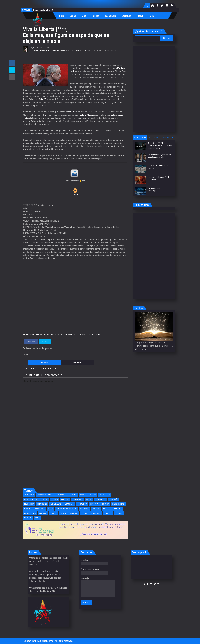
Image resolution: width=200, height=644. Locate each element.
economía (113, 499)
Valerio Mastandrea (89, 115)
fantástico (82, 504)
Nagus (36, 48)
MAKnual (73, 495)
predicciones (30, 513)
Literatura (126, 16)
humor (27, 509)
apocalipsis (104, 495)
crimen (55, 499)
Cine (84, 16)
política (91, 51)
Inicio (61, 16)
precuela (118, 509)
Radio (152, 16)
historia (105, 504)
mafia (50, 509)
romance (74, 513)
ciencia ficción (31, 499)
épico (38, 518)
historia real (118, 504)
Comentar (168, 138)
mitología (85, 509)
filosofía (61, 51)
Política (95, 16)
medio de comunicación (76, 51)
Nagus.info (48, 641)
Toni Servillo (72, 112)
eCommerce (101, 499)
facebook (31, 341)
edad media (29, 504)
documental (77, 499)
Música (83, 495)
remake (53, 513)
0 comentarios (111, 51)
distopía (65, 499)
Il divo (44, 115)
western (28, 518)
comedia (44, 499)
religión (43, 513)
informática (39, 509)
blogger (45, 363)
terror (84, 513)
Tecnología (110, 16)
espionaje (69, 504)
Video (98, 51)
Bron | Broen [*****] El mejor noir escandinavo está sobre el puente (160, 145)
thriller (108, 513)
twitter (45, 341)
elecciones (51, 51)
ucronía (119, 513)
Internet (62, 495)
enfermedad (56, 504)
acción (93, 495)
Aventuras (29, 495)
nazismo (96, 509)
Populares (140, 138)
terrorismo (96, 513)
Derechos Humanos (46, 495)
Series (73, 16)
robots (63, 513)
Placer (140, 16)
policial (107, 509)
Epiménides (86, 90)
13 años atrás (45, 48)
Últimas (154, 138)
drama (42, 51)
